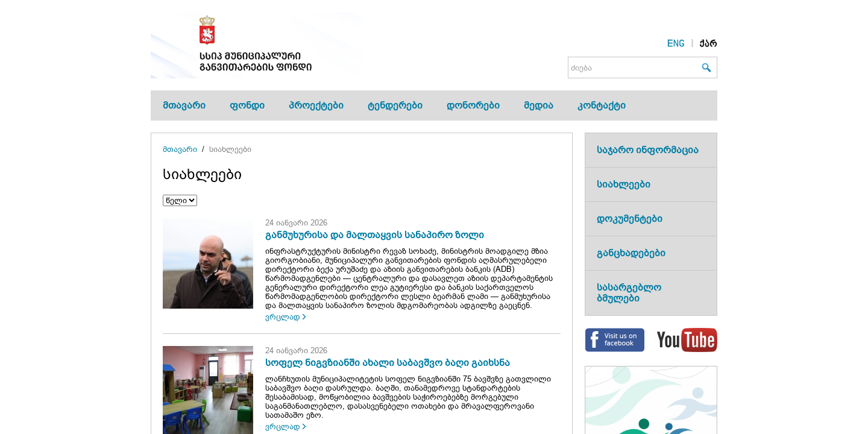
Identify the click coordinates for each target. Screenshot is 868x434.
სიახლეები (230, 149)
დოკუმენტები (630, 219)
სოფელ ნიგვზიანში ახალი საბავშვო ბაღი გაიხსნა (388, 363)
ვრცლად (283, 317)
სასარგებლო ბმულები (629, 293)
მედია (539, 105)
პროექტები (316, 105)
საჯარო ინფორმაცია (648, 150)
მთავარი (184, 105)
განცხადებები (631, 253)
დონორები (473, 105)
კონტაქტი (602, 105)
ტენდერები (395, 105)
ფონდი (247, 105)
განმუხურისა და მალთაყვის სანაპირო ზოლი (375, 235)
